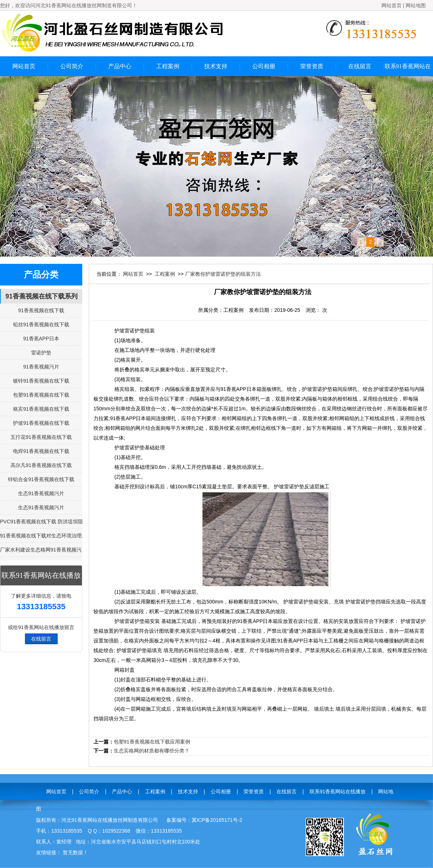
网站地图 (416, 5)
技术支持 (216, 66)
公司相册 (264, 66)
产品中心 (120, 66)
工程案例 (168, 66)
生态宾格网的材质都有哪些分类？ (152, 751)
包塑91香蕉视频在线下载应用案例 (152, 742)
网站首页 (392, 5)
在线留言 (360, 66)
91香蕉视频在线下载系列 (41, 296)
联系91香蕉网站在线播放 (408, 70)
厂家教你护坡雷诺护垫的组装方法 (223, 274)
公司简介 (72, 66)
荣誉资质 (312, 66)
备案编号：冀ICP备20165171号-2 (204, 820)
